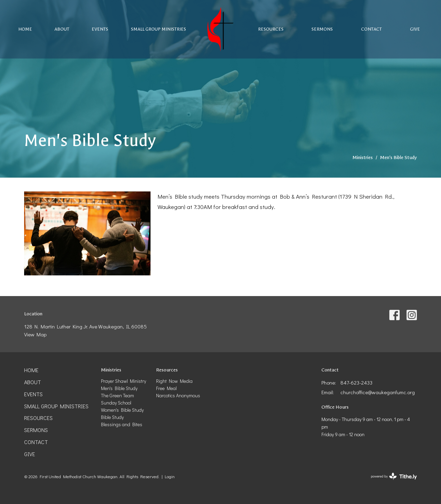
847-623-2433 (356, 382)
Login (170, 476)
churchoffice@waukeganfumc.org (378, 392)
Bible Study (112, 417)
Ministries (363, 157)
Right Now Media (174, 381)
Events (100, 29)
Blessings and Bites (122, 424)
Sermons (322, 29)
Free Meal (166, 388)
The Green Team (117, 395)
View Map (35, 334)
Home (25, 29)
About (62, 29)
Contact (371, 29)
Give (415, 29)
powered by (394, 476)
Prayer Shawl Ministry (124, 381)
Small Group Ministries (158, 29)
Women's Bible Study (122, 410)
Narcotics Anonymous (178, 395)
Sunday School (116, 403)
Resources (271, 29)
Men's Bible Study (119, 388)
